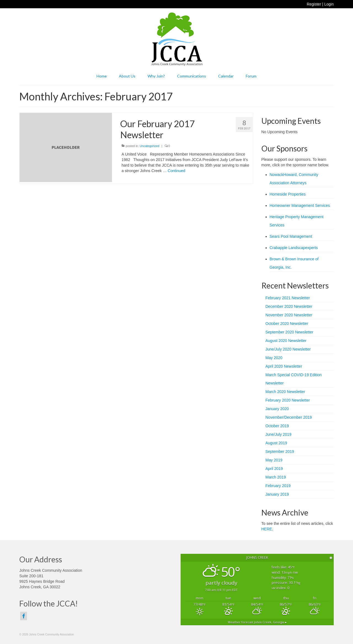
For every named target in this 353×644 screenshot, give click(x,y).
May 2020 (274, 358)
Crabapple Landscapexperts (294, 248)
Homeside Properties (288, 194)
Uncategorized (150, 146)
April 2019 (274, 469)
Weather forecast (257, 622)
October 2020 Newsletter (287, 324)
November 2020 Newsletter (289, 315)
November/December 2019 (289, 417)
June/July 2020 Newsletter (288, 349)
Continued (176, 171)
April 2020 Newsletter (284, 366)
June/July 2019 (279, 434)
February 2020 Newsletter (288, 400)
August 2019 (276, 443)
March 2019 (276, 477)
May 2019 (274, 460)
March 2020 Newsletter (285, 392)
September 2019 (280, 451)
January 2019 (277, 494)
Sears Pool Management (291, 236)
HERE (267, 529)
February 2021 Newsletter (288, 298)
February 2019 (278, 486)
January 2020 (277, 409)
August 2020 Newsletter (286, 341)
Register (314, 4)
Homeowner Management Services (300, 205)
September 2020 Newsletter (290, 332)
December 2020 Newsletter (289, 306)
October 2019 (277, 426)
